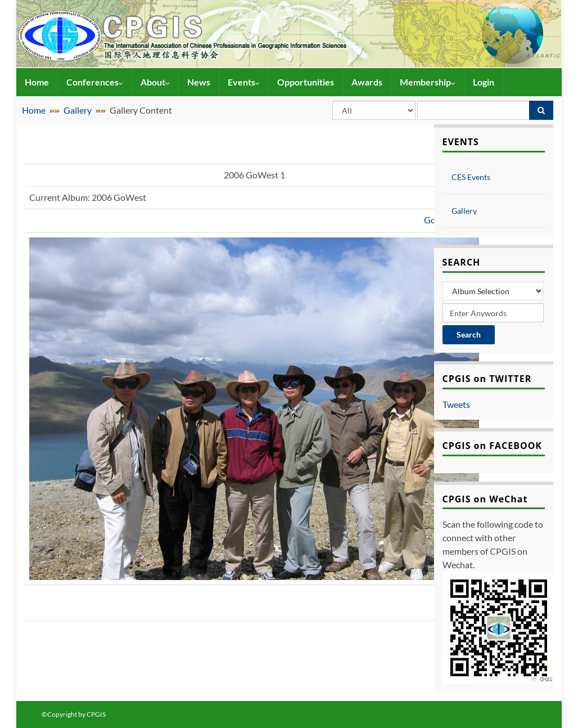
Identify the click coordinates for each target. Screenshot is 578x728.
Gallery (78, 110)
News (199, 82)
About (155, 82)
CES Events (471, 177)
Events (244, 82)
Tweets (456, 404)
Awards (367, 82)
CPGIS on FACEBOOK (493, 446)
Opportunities (306, 82)
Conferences (95, 82)
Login (484, 82)
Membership (428, 82)
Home (37, 82)
